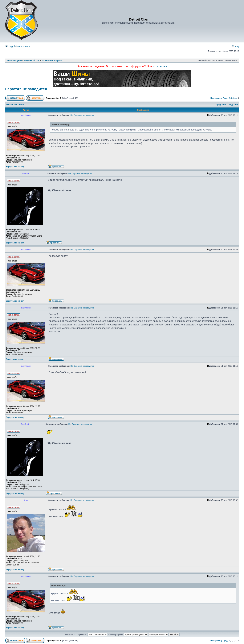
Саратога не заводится (26, 89)
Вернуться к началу (15, 167)
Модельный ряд (32, 61)
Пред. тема (221, 105)
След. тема (233, 105)
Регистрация (22, 46)
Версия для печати (15, 105)
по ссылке (160, 66)
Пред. (225, 98)
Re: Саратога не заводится (82, 115)
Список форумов (14, 61)
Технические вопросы (52, 61)
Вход (9, 46)
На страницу (216, 98)
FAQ (235, 46)
